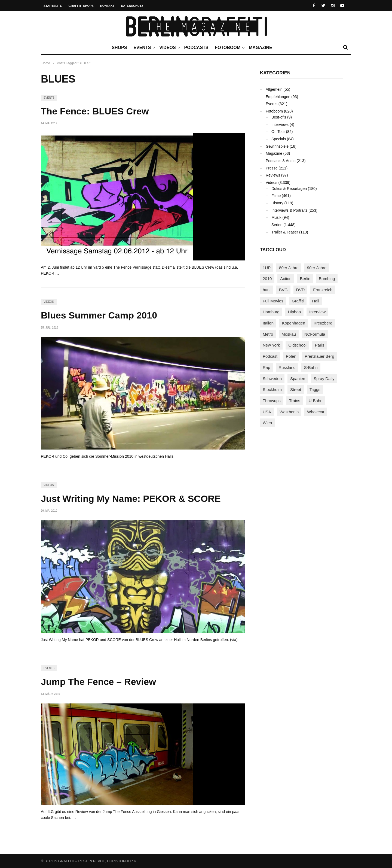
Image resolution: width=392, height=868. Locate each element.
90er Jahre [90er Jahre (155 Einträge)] (317, 268)
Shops (119, 48)
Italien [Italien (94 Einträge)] (268, 323)
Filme (276, 196)
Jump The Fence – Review (98, 682)
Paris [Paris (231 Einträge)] (320, 345)
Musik (276, 217)
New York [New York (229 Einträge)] (271, 345)
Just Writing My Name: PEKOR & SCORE (131, 499)
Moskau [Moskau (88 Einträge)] (289, 334)
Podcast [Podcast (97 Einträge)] (270, 356)
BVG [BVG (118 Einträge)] (283, 290)
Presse (272, 168)
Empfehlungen (278, 97)
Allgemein (274, 89)
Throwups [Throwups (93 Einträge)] (272, 401)
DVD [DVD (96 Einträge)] (301, 290)
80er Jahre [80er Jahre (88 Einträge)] (289, 268)
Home (46, 63)
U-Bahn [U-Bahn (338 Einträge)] (316, 401)
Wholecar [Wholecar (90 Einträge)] (316, 412)
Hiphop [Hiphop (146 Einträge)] (295, 312)
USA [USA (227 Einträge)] (267, 412)
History (277, 203)
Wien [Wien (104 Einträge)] (267, 423)
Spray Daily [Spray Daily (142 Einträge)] (324, 379)
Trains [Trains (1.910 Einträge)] (295, 401)
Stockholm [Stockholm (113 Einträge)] (272, 389)
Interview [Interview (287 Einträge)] (317, 312)
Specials (279, 139)
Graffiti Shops (81, 6)
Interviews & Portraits (289, 210)
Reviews (273, 175)
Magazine (260, 48)
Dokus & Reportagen (289, 189)
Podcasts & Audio (281, 161)
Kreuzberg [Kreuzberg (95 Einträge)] (323, 323)
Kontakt (107, 6)
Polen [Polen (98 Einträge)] (291, 356)
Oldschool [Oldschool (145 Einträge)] (297, 345)
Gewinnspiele (277, 146)
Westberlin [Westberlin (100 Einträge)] (289, 412)
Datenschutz (132, 6)
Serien (277, 225)
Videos (169, 48)
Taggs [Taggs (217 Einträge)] (315, 389)
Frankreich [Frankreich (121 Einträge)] (323, 290)
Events (143, 48)
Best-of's (279, 117)
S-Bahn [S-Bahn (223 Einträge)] (311, 367)
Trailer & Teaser (285, 232)
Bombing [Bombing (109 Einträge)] (327, 279)
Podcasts (196, 48)
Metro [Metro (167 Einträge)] (268, 334)
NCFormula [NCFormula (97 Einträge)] (315, 334)
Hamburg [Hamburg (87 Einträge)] (271, 312)
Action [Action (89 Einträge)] (286, 279)
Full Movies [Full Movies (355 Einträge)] (273, 301)
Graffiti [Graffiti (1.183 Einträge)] (298, 301)
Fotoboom (229, 48)
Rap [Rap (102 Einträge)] (267, 367)
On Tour (278, 132)
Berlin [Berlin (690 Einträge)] (305, 279)
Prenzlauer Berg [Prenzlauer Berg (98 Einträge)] (319, 356)
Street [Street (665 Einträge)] (296, 389)
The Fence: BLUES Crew (95, 111)
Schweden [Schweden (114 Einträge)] (272, 379)
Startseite (53, 6)
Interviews (280, 125)
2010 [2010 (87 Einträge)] (267, 279)
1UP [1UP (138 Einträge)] (267, 268)
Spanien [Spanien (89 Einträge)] (298, 379)
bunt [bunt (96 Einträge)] (267, 290)
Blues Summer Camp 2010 (99, 315)
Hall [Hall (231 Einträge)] (316, 301)
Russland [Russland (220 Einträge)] (287, 367)
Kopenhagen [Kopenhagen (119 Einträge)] (294, 323)
